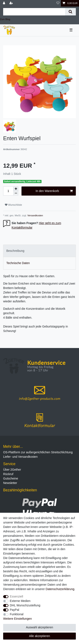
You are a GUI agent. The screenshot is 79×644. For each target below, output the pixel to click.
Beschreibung (15, 251)
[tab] (39, 251)
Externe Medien (20, 601)
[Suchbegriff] (34, 12)
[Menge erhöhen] (16, 189)
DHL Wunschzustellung (25, 605)
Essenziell (17, 596)
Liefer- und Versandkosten (20, 457)
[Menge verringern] (16, 193)
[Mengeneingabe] (8, 191)
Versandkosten (35, 215)
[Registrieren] (12, 3)
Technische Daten (18, 263)
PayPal (15, 610)
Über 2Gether (12, 470)
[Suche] (70, 12)
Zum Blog (5, 19)
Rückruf (8, 474)
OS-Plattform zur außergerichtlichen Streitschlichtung (38, 452)
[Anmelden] (4, 3)
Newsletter (10, 483)
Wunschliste (13, 205)
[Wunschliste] (58, 3)
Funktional (17, 614)
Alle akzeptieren (40, 636)
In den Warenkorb (54, 191)
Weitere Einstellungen (17, 619)
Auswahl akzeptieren (39, 627)
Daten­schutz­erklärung (60, 589)
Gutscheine (11, 478)
